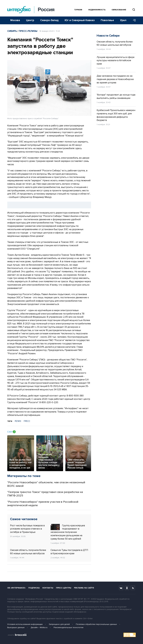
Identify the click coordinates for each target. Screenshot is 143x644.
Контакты (48, 588)
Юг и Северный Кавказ (80, 20)
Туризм (78, 10)
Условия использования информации (25, 624)
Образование (119, 10)
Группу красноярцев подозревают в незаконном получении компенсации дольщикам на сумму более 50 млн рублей (68, 532)
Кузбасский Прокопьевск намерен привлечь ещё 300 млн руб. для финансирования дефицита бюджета (116, 115)
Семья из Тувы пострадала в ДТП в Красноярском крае (69, 552)
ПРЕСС (27, 421)
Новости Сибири (108, 36)
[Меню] (133, 20)
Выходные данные (16, 627)
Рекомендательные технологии (68, 627)
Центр (30, 20)
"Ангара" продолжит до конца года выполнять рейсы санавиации (116, 96)
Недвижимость (97, 10)
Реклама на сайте (84, 588)
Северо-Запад (49, 20)
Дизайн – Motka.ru (39, 627)
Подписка (34, 588)
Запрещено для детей (59, 624)
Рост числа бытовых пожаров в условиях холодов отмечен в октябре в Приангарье (27, 529)
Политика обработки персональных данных (96, 624)
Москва (15, 20)
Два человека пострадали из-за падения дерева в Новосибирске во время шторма (115, 79)
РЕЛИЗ (18, 421)
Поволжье (107, 20)
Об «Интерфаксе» (16, 588)
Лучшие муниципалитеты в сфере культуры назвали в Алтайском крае (116, 61)
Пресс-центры (64, 588)
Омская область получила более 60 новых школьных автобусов (28, 552)
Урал (123, 20)
